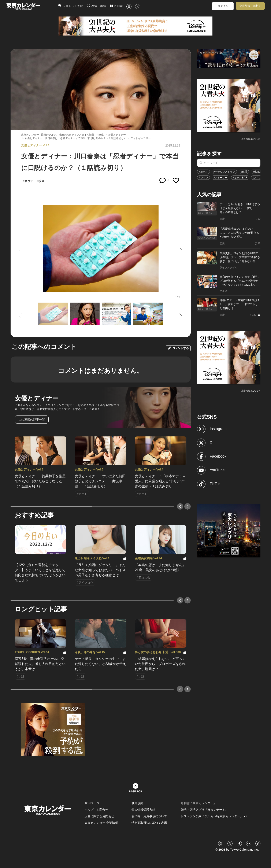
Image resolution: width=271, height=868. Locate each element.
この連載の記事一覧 (32, 420)
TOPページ (92, 803)
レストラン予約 (71, 6)
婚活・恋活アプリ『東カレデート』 (204, 810)
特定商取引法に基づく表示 (149, 823)
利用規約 (137, 803)
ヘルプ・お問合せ (96, 810)
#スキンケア (260, 178)
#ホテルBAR (240, 178)
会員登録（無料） (250, 6)
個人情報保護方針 (143, 810)
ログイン (223, 6)
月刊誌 (116, 6)
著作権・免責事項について (149, 816)
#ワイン (203, 178)
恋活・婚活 (96, 6)
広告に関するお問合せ (99, 816)
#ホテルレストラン (224, 172)
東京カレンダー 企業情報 (101, 823)
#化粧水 (257, 172)
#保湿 (244, 172)
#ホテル (203, 172)
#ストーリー (221, 178)
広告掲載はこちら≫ (251, 139)
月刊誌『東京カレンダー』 (198, 803)
